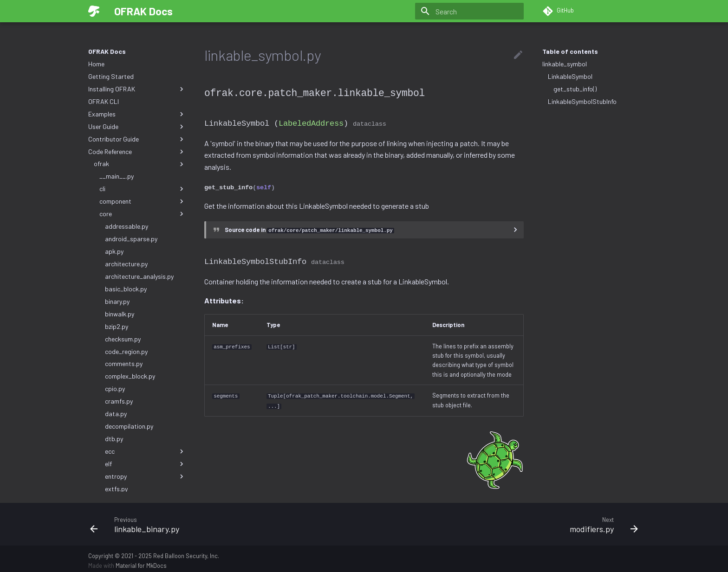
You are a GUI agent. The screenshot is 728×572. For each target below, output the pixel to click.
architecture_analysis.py (139, 276)
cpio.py (115, 389)
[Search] (469, 11)
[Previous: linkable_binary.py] (223, 521)
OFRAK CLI (104, 101)
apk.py (114, 251)
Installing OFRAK (137, 89)
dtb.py (114, 439)
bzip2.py (117, 326)
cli (143, 189)
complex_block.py (130, 376)
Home (96, 64)
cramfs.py (119, 401)
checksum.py (123, 339)
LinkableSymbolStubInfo (582, 101)
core (143, 214)
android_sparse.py (131, 239)
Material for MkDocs (141, 562)
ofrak (140, 164)
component (143, 201)
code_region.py (126, 351)
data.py (116, 414)
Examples (137, 114)
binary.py (117, 301)
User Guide (137, 127)
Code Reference (137, 152)
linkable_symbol (565, 64)
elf (145, 464)
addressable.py (127, 226)
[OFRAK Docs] (94, 11)
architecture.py (126, 264)
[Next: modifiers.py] (505, 521)
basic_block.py (126, 289)
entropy (145, 476)
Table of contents (570, 51)
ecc (145, 451)
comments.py (124, 363)
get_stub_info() (575, 89)
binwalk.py (120, 314)
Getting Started (111, 76)
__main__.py (117, 176)
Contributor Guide (137, 139)
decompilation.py (129, 426)
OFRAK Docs (107, 51)
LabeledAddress (311, 122)
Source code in (309, 228)
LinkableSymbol (570, 76)
